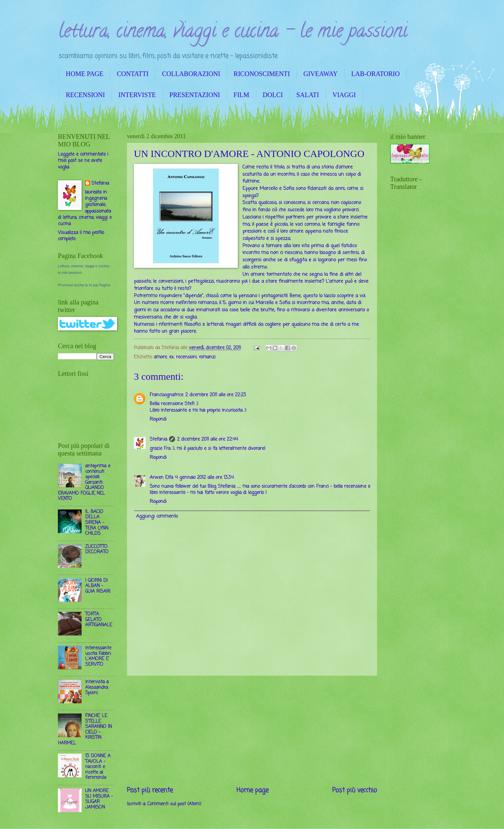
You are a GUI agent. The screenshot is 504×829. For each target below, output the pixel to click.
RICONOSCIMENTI (262, 74)
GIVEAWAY (320, 74)
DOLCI (273, 95)
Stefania (158, 440)
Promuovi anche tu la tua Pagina (84, 285)
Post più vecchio (355, 790)
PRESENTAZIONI (195, 95)
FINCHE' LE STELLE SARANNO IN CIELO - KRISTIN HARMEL (85, 730)
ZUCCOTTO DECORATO (97, 550)
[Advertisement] (252, 731)
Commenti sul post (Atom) (174, 804)
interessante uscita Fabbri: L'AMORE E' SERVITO (98, 656)
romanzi (207, 357)
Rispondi (158, 419)
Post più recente (150, 790)
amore (160, 357)
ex (171, 357)
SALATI (308, 95)
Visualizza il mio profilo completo (81, 236)
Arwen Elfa (161, 478)
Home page (252, 790)
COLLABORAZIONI (191, 74)
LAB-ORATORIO (376, 74)
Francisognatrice (166, 395)
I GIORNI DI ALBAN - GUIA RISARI (98, 586)
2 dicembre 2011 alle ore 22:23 (216, 395)
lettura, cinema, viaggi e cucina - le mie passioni (233, 33)
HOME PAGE (85, 74)
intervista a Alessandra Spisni (97, 687)
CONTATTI (133, 74)
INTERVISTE (137, 95)
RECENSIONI (85, 95)
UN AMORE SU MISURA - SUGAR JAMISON (99, 799)
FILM (241, 95)
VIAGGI (344, 95)
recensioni (186, 357)
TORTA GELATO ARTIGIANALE (99, 620)
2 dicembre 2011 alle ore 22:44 (207, 440)
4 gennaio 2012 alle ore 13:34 (204, 478)
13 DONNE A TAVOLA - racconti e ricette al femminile (98, 767)
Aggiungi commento (157, 517)
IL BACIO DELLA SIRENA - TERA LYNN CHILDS (97, 523)
